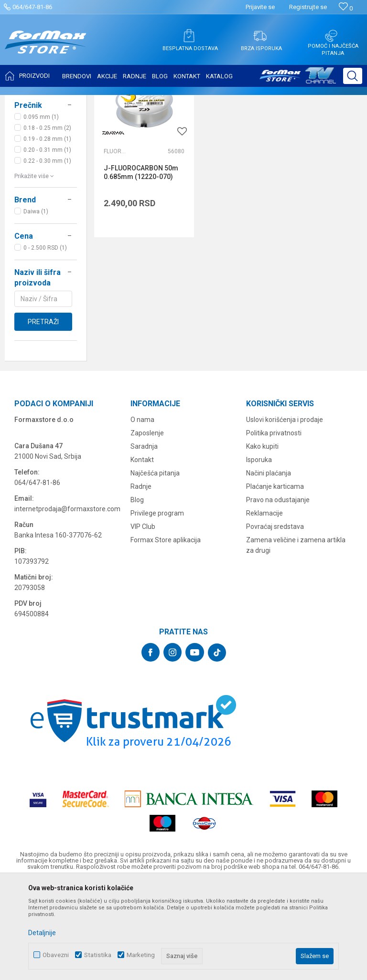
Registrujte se (308, 7)
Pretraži (43, 417)
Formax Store (27, 101)
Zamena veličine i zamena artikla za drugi (296, 640)
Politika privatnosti (274, 528)
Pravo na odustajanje (278, 595)
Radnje (141, 581)
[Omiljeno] (346, 8)
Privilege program (157, 608)
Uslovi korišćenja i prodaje (285, 515)
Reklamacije (264, 608)
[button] (353, 76)
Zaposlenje (147, 528)
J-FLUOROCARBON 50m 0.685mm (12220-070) (133, 259)
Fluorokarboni (115, 233)
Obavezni (56, 955)
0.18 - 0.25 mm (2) (47, 223)
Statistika (98, 955)
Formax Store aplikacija (166, 635)
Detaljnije (42, 933)
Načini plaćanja (269, 568)
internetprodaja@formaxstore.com (67, 604)
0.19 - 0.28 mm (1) (47, 234)
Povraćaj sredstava (275, 622)
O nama (142, 515)
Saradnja (144, 541)
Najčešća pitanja (155, 568)
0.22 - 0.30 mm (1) (47, 256)
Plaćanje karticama (275, 581)
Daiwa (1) (36, 306)
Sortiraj (279, 125)
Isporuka (259, 555)
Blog (137, 595)
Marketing (141, 955)
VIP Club (143, 622)
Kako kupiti (262, 541)
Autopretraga (238, 125)
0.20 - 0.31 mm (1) (47, 245)
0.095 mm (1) (41, 212)
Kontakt (142, 555)
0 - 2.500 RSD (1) (45, 343)
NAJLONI (30, 158)
